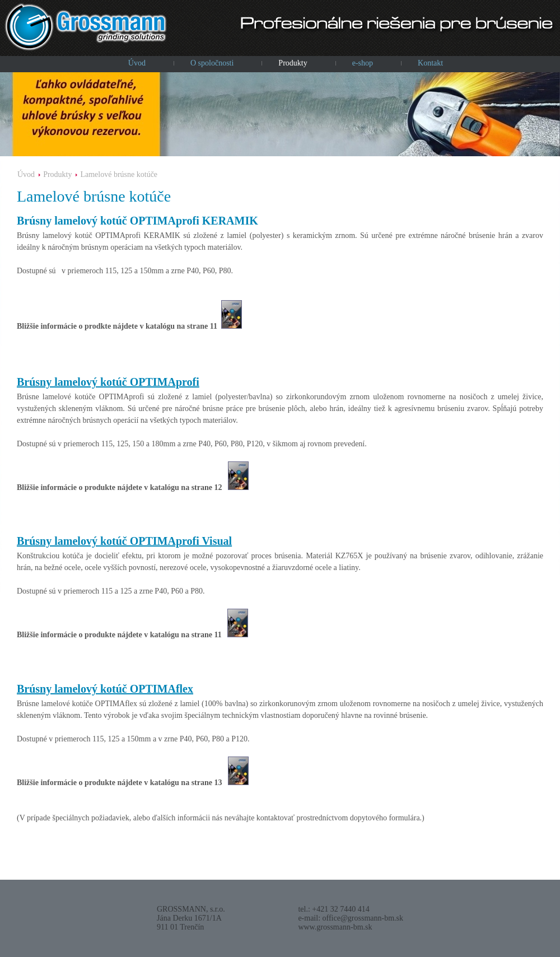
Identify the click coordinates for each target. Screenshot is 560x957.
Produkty (293, 63)
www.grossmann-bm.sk (335, 927)
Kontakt (430, 63)
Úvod (137, 63)
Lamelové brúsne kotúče (119, 174)
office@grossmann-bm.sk (363, 918)
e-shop (363, 63)
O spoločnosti (212, 63)
